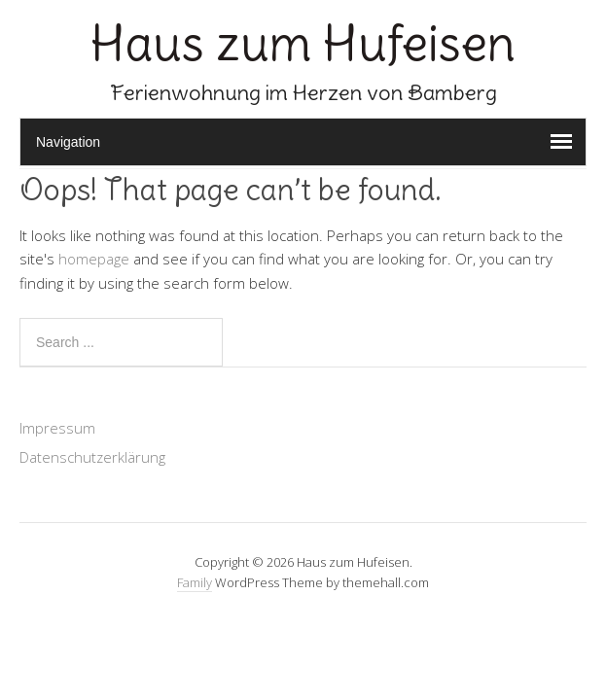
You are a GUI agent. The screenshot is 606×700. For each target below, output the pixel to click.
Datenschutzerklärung (92, 457)
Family (195, 582)
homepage (94, 259)
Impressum (57, 428)
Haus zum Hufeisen (303, 43)
